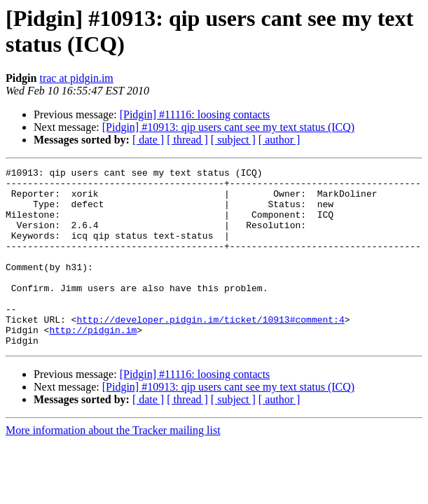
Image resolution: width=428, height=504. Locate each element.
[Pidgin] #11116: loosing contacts (195, 114)
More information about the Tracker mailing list (113, 466)
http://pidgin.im (93, 363)
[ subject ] (233, 140)
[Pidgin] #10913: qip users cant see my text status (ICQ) (228, 127)
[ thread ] (187, 140)
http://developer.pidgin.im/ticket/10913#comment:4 (210, 351)
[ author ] (279, 140)
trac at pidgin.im (76, 78)
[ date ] (148, 140)
